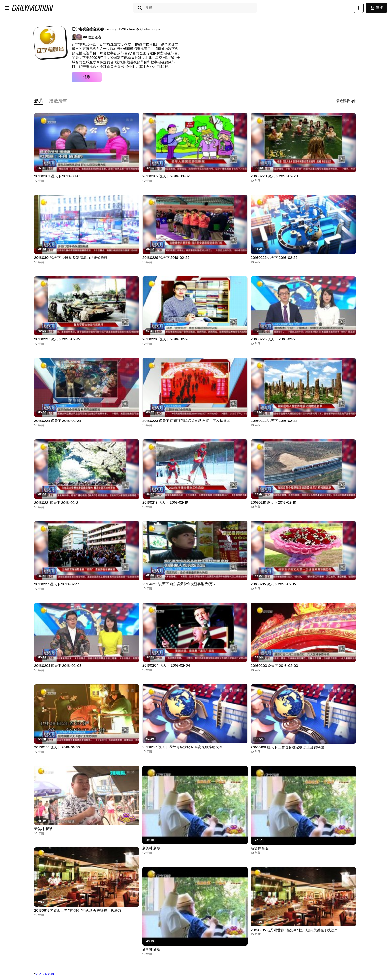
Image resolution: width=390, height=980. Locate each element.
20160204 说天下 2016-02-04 (166, 666)
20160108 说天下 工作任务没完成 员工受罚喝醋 (287, 747)
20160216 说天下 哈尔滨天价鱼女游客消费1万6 (179, 584)
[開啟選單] (7, 8)
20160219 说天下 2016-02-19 (165, 503)
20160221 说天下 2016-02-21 (57, 503)
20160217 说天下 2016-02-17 (57, 584)
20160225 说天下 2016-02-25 (274, 339)
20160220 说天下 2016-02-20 (274, 176)
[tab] (39, 101)
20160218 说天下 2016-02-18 (273, 503)
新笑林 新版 (43, 829)
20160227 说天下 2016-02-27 (57, 339)
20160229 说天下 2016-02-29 (166, 258)
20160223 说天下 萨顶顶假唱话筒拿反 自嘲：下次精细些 (186, 421)
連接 (376, 8)
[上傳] (359, 8)
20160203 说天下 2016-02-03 (274, 666)
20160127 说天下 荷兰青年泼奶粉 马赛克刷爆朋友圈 (182, 747)
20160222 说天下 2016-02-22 (274, 421)
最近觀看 (346, 101)
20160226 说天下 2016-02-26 (166, 339)
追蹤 (87, 77)
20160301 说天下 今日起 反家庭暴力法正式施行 (71, 258)
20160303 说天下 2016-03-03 (58, 176)
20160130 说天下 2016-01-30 (57, 747)
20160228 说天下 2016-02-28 (274, 258)
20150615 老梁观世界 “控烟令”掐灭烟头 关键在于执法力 (78, 911)
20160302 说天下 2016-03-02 (166, 176)
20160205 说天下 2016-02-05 (58, 666)
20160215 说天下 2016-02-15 (273, 584)
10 (54, 974)
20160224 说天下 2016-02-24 (58, 421)
